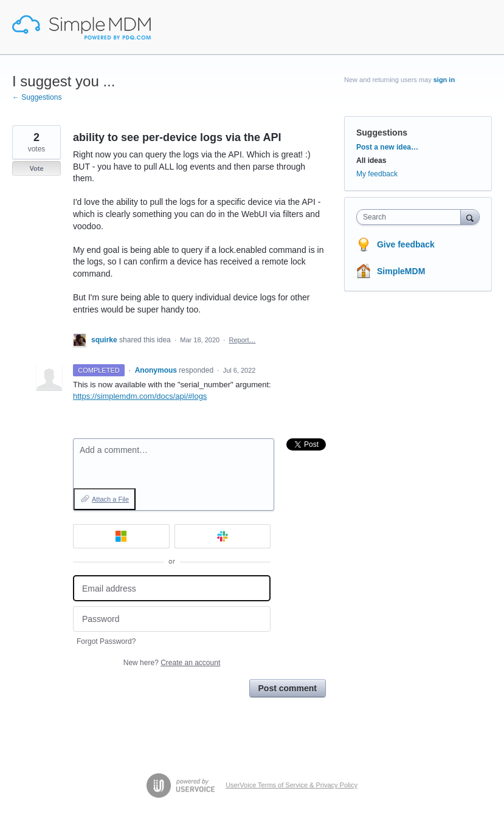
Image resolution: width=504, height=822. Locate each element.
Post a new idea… (387, 147)
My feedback (377, 174)
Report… (242, 340)
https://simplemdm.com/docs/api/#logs (140, 396)
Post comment (288, 688)
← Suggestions (37, 97)
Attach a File (110, 499)
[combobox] (411, 217)
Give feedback (406, 244)
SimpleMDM (401, 271)
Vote (36, 168)
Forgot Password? (106, 641)
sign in (444, 80)
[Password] (172, 619)
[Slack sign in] (223, 536)
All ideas (371, 161)
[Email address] (172, 588)
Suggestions (382, 133)
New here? (172, 663)
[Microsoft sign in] (121, 536)
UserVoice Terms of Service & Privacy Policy (292, 785)
